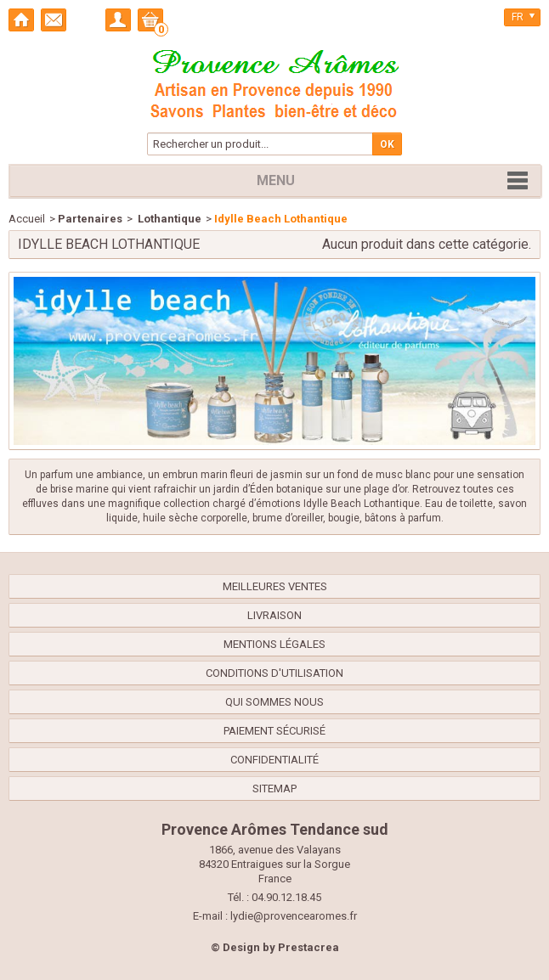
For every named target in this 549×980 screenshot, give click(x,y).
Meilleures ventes (275, 586)
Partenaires (90, 219)
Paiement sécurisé (274, 731)
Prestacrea (308, 947)
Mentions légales (274, 644)
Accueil (27, 219)
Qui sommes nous (274, 702)
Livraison (274, 615)
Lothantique (168, 219)
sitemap (274, 789)
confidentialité (274, 760)
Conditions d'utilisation (274, 673)
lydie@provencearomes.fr (294, 916)
